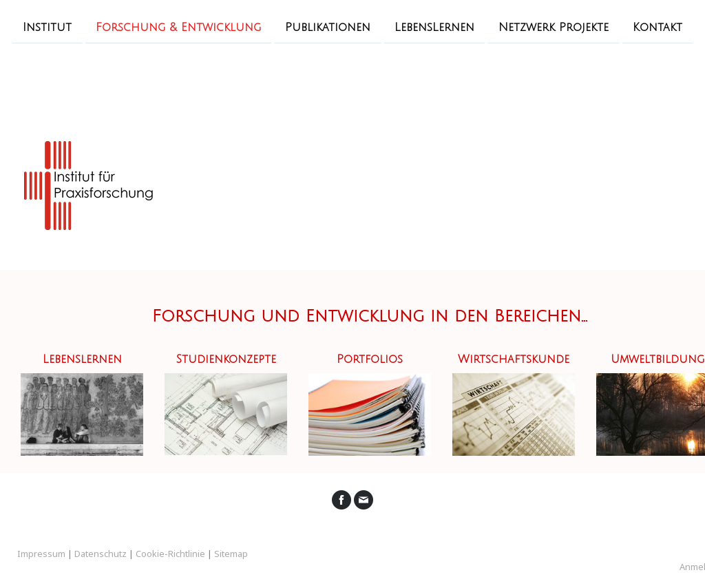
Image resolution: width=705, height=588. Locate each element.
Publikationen (328, 27)
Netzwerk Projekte (554, 27)
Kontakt (657, 27)
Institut (47, 27)
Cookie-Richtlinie (170, 554)
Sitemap (231, 554)
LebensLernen (434, 27)
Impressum (41, 554)
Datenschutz (101, 554)
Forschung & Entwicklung (178, 27)
